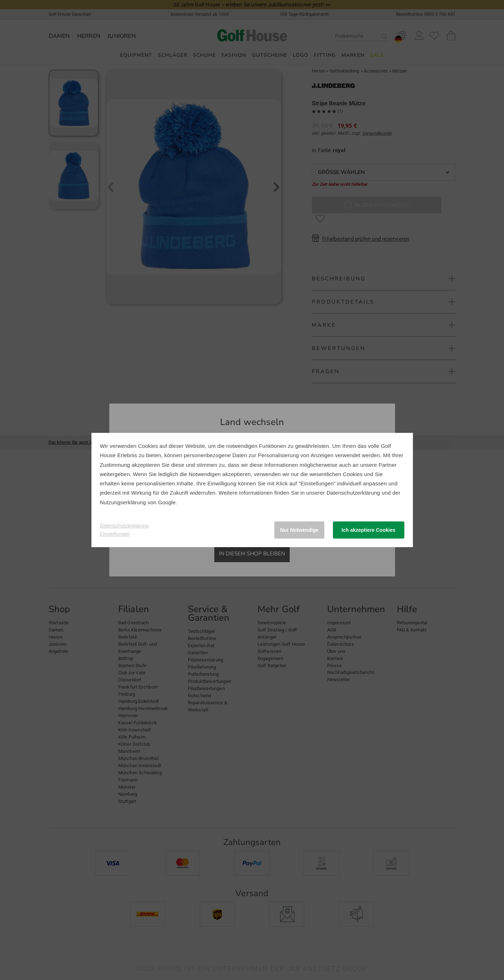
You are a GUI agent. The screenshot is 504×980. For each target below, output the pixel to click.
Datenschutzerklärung (353, 493)
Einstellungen (115, 534)
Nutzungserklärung (123, 502)
